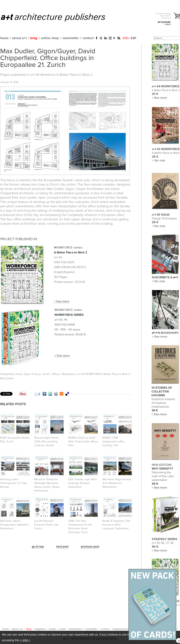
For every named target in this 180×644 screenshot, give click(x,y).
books (52, 629)
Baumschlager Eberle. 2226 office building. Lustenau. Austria (47, 442)
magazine (40, 629)
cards (62, 629)
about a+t (19, 38)
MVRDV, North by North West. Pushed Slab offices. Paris (83, 442)
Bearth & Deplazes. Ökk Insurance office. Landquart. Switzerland (116, 525)
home (4, 38)
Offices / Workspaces (64, 374)
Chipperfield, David (11, 374)
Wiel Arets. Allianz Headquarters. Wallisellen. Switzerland (15, 525)
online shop (50, 38)
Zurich (46, 374)
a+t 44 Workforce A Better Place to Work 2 (61, 75)
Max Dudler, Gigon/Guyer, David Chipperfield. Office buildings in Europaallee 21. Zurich (48, 58)
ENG (126, 38)
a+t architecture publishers (58, 17)
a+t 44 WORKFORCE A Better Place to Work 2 (104, 374)
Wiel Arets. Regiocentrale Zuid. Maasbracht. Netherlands (117, 483)
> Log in (167, 24)
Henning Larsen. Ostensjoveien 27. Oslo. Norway (14, 483)
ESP (134, 38)
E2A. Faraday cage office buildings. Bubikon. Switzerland (83, 483)
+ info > (25, 640)
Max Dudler (7, 379)
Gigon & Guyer (32, 374)
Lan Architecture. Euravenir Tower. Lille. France (47, 525)
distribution (75, 629)
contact (88, 38)
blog (34, 38)
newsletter (71, 38)
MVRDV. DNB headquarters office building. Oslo (113, 442)
